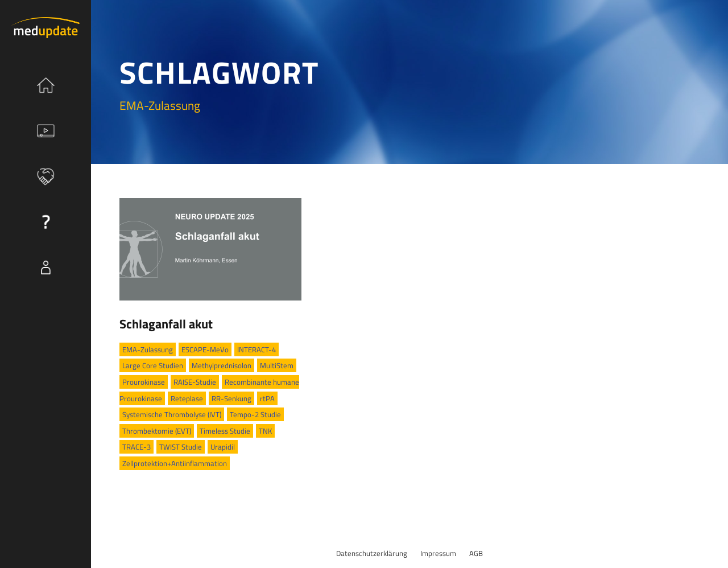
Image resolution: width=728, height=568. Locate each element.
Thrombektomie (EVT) (157, 431)
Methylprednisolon (222, 365)
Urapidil (223, 447)
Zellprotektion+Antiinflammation (175, 463)
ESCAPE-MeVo (205, 349)
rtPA (267, 398)
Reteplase (187, 398)
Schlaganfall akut (166, 324)
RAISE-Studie (195, 382)
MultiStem (277, 365)
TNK (265, 431)
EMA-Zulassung (148, 349)
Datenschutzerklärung (372, 553)
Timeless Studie (225, 431)
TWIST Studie (181, 447)
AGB (476, 553)
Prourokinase (144, 382)
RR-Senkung (231, 398)
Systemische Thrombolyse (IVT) (172, 414)
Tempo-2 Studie (255, 414)
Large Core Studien (153, 365)
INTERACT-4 (257, 349)
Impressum (438, 553)
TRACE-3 (136, 447)
